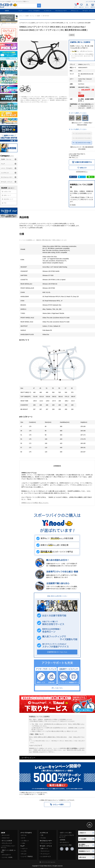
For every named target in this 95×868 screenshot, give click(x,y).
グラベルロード (6, 855)
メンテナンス (47, 11)
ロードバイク (6, 835)
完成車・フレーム (6, 159)
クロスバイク (6, 838)
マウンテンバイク (7, 843)
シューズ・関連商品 (27, 856)
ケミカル (43, 838)
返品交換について (9, 199)
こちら (76, 157)
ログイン (36, 794)
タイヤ (23, 838)
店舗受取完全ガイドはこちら (57, 652)
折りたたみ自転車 (7, 841)
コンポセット (25, 841)
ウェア (20, 11)
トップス (24, 851)
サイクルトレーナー (61, 11)
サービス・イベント (88, 11)
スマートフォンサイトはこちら (48, 862)
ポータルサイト (65, 842)
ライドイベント (45, 851)
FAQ (5, 203)
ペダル (23, 843)
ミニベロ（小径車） (8, 857)
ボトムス (24, 854)
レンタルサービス (46, 856)
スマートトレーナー (46, 843)
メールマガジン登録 (66, 845)
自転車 (7, 11)
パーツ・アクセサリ (34, 11)
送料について (7, 195)
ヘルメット (24, 848)
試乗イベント (44, 848)
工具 (42, 835)
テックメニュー (45, 854)
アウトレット (75, 11)
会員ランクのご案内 (66, 833)
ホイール (24, 835)
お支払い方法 (7, 192)
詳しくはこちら (57, 688)
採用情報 (63, 840)
